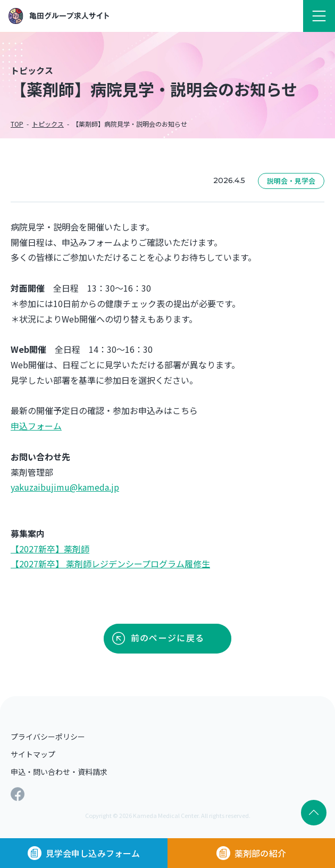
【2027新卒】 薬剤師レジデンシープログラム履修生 (110, 564)
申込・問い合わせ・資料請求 (59, 772)
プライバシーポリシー (48, 737)
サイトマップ (33, 754)
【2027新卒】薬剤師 (50, 549)
